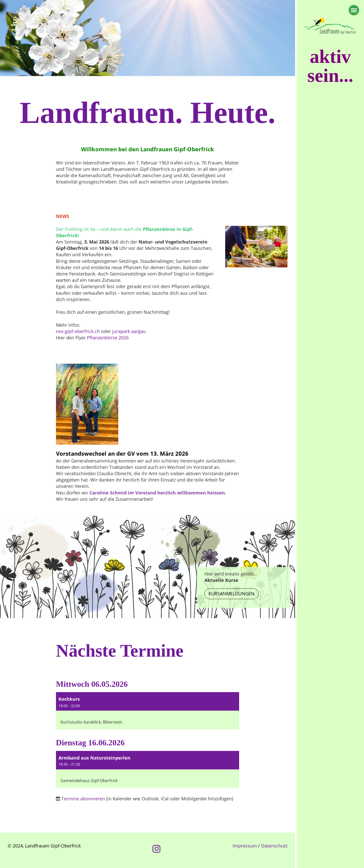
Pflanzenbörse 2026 (108, 338)
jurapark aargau (129, 331)
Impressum (245, 846)
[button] (148, 711)
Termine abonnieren (83, 799)
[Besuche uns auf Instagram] (157, 849)
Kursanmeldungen (232, 594)
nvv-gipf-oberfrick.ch (79, 331)
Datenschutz (274, 846)
